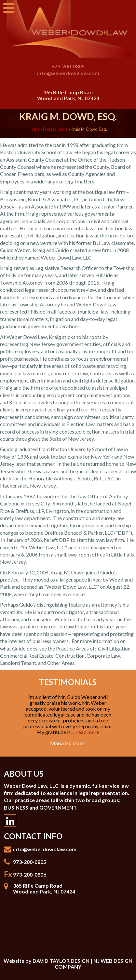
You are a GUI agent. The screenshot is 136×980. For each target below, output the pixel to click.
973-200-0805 (68, 66)
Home (34, 129)
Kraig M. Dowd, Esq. (68, 116)
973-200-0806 (30, 874)
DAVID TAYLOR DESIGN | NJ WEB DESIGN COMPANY (82, 964)
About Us (24, 774)
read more (88, 732)
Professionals (55, 129)
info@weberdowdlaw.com (68, 73)
